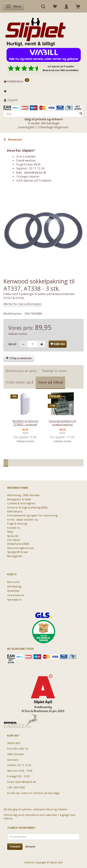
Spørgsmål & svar (18, 552)
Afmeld (30, 846)
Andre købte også (20, 382)
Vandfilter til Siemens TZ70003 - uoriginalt (25, 423)
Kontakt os (14, 528)
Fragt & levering (17, 523)
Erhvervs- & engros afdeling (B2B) (27, 507)
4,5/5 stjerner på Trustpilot (34, 180)
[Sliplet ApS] (35, 30)
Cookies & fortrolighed (21, 503)
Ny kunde (13, 536)
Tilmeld (15, 846)
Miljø (10, 532)
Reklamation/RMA (18, 544)
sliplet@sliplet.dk (35, 173)
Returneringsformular (21, 548)
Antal (13, 344)
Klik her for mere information (23, 304)
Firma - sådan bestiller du (23, 520)
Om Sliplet (14, 540)
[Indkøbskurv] (43, 81)
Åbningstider (15, 556)
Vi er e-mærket (26, 156)
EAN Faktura (15, 511)
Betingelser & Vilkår (19, 499)
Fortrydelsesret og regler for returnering (32, 515)
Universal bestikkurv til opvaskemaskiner (62, 423)
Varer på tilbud (50, 382)
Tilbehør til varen (54, 371)
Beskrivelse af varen (21, 371)
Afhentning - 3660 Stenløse (23, 495)
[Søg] (81, 114)
